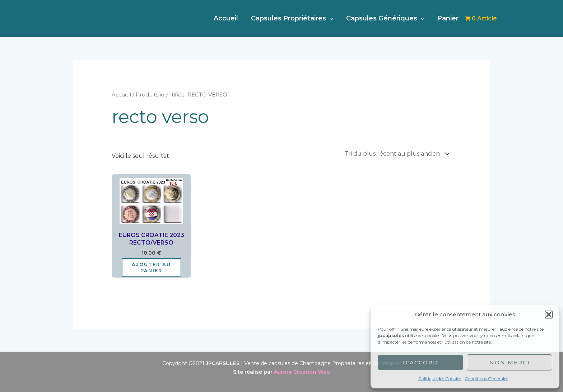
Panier (448, 18)
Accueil (226, 18)
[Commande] (396, 154)
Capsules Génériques (382, 18)
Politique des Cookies (440, 379)
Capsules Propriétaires (289, 18)
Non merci (510, 362)
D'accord (421, 362)
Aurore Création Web (302, 372)
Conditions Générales (486, 379)
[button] (549, 315)
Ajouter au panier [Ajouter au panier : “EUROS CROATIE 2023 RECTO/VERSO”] (151, 267)
